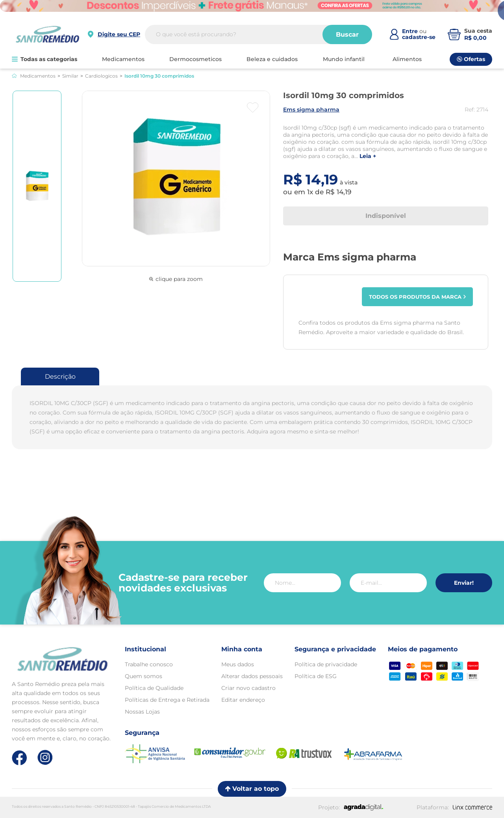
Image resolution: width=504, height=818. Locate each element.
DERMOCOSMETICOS (195, 59)
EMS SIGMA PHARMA (311, 110)
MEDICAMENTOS (123, 59)
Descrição (60, 376)
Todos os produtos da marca (418, 297)
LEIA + (368, 156)
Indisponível (386, 216)
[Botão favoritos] (253, 108)
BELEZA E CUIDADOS (272, 59)
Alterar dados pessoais (252, 676)
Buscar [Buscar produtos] (347, 34)
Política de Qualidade (154, 688)
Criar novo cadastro (248, 688)
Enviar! (464, 583)
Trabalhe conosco (149, 664)
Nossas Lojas (142, 712)
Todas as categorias (44, 59)
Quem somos (144, 676)
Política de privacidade (326, 664)
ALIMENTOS (407, 59)
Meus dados (238, 664)
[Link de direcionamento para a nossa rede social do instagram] (45, 758)
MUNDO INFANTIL (344, 59)
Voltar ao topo (252, 789)
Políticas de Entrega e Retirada (167, 700)
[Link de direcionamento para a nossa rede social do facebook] (19, 758)
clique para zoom (176, 279)
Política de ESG (316, 676)
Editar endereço (243, 700)
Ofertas (471, 59)
